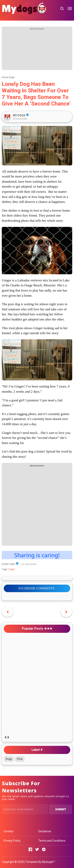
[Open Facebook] (30, 849)
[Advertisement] (37, 50)
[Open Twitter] (37, 849)
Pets (20, 759)
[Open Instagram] (44, 849)
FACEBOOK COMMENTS (36, 588)
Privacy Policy (12, 841)
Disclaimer (45, 831)
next (8, 737)
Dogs (11, 569)
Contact (8, 831)
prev (5, 737)
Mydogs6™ (49, 862)
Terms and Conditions (52, 841)
